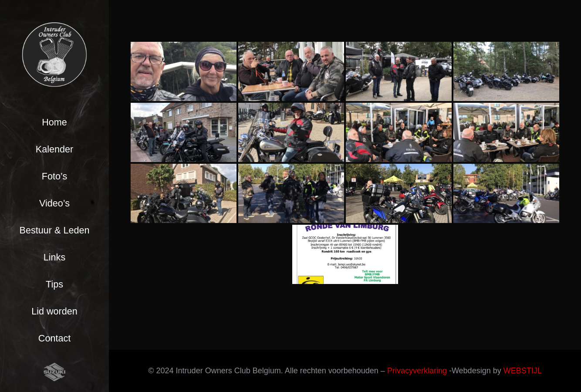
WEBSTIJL (523, 371)
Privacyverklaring (417, 371)
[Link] (54, 54)
